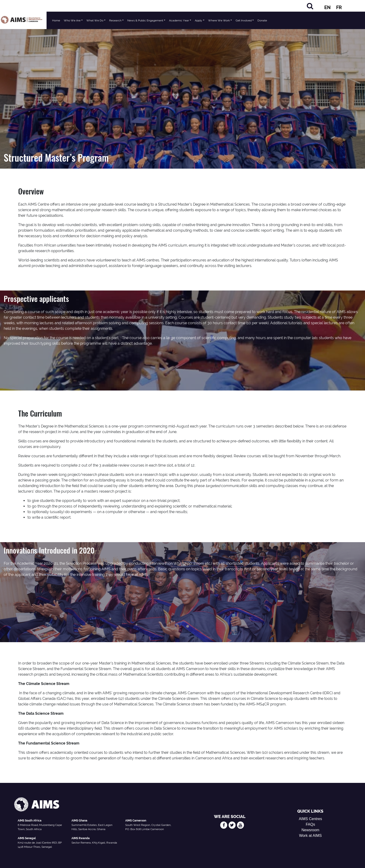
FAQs (310, 824)
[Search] (310, 6)
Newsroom (310, 830)
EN (327, 7)
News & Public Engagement (145, 20)
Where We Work (219, 20)
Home (56, 20)
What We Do (95, 20)
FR (339, 7)
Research (115, 20)
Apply (199, 20)
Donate (262, 20)
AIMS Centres (311, 819)
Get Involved (244, 20)
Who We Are (72, 20)
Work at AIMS (311, 836)
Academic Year (179, 20)
